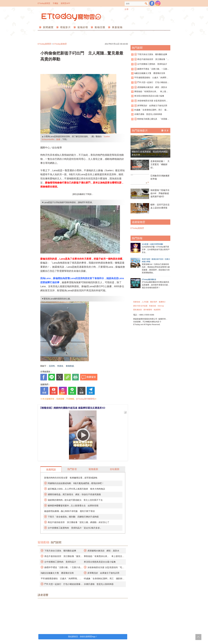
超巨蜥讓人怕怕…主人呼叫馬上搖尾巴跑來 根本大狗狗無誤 (76, 489)
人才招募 (145, 302)
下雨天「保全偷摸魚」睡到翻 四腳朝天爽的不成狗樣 (73, 517)
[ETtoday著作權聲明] (85, 399)
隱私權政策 (137, 310)
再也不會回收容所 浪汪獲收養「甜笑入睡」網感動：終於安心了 (79, 522)
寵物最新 (93, 469)
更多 (165, 130)
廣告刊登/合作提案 (140, 306)
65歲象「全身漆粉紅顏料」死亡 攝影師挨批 (150, 110)
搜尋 (146, 4)
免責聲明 (157, 310)
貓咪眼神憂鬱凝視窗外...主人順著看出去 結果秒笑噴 (73, 506)
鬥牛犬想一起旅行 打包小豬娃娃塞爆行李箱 (150, 83)
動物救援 (70, 366)
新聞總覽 (48, 27)
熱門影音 (72, 469)
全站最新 (115, 469)
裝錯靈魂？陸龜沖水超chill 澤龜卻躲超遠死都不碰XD (160, 193)
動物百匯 (100, 27)
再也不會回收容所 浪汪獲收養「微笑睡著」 (150, 59)
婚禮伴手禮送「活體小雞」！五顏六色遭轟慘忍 (150, 69)
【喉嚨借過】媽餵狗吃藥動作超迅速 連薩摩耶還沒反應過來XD (72, 408)
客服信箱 (153, 306)
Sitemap (161, 306)
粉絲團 (152, 3)
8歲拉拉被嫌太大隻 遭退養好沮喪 (57, 573)
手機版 (55, 3)
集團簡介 (162, 302)
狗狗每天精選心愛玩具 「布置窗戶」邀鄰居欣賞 (149, 119)
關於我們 (154, 302)
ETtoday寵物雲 (71, 17)
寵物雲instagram (158, 3)
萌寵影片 (65, 27)
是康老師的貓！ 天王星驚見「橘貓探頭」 (160, 164)
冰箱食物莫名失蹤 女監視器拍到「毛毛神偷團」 (148, 101)
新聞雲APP (65, 3)
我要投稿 (137, 302)
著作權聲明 (148, 310)
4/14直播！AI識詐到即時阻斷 (152, 244)
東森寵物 (117, 27)
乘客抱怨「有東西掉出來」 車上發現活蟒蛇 (150, 92)
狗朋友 (60, 366)
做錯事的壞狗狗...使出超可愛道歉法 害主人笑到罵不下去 (75, 500)
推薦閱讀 (51, 470)
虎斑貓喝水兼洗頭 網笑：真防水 (103, 551)
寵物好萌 (82, 27)
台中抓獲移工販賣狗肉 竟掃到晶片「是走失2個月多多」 (75, 528)
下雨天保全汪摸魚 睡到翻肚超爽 (60, 551)
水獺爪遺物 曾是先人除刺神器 (99, 584)
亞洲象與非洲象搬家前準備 (160, 177)
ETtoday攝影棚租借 (149, 279)
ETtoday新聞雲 (44, 3)
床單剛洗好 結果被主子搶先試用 (103, 573)
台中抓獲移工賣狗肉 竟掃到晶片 (60, 562)
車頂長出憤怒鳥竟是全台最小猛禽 (100, 562)
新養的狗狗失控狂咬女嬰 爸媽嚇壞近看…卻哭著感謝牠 (71, 478)
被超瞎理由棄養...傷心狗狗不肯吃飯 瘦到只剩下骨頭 (69, 511)
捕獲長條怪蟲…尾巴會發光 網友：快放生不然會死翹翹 (74, 494)
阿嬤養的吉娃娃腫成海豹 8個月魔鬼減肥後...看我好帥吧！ (76, 483)
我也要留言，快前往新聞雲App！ (83, 637)
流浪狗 (52, 366)
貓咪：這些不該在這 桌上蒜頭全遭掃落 (160, 206)
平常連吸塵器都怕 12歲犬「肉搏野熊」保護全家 (149, 78)
